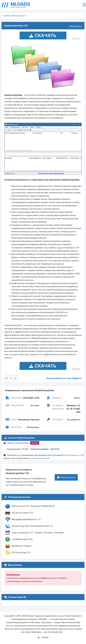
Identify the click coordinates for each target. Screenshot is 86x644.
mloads (35, 443)
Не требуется (74, 420)
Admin (77, 398)
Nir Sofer (35, 405)
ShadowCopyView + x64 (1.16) (45, 449)
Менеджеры (18, 16)
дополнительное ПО (39, 458)
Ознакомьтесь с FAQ (74, 455)
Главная (7, 16)
